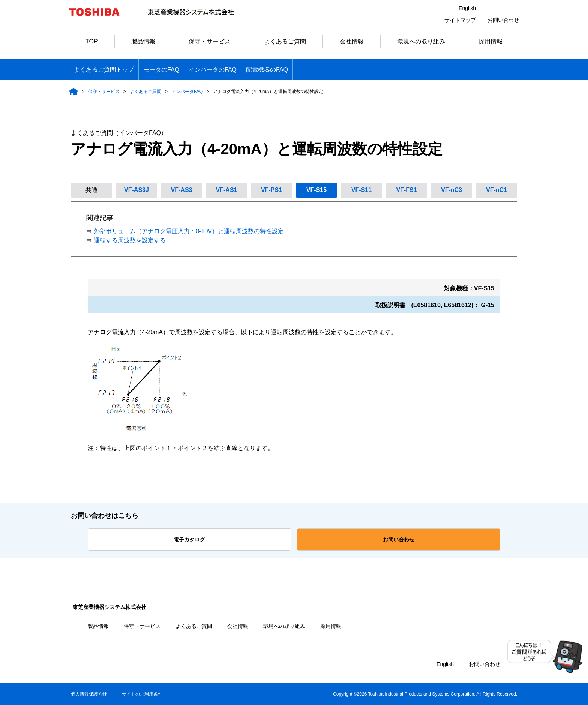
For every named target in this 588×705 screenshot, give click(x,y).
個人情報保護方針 (89, 694)
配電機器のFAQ (267, 70)
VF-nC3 (451, 190)
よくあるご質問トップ (104, 70)
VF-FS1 (406, 190)
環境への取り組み (421, 41)
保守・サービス (210, 41)
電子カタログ (189, 540)
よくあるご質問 (285, 41)
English (467, 8)
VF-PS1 (271, 190)
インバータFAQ (187, 91)
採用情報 (490, 41)
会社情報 (352, 41)
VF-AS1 (227, 190)
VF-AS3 (182, 190)
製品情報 (143, 41)
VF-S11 (361, 190)
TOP (92, 41)
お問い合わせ (503, 20)
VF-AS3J (136, 190)
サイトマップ (460, 20)
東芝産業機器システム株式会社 (109, 607)
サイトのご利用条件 (142, 694)
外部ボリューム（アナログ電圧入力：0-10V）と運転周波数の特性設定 (189, 231)
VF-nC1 (496, 190)
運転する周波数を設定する (130, 240)
